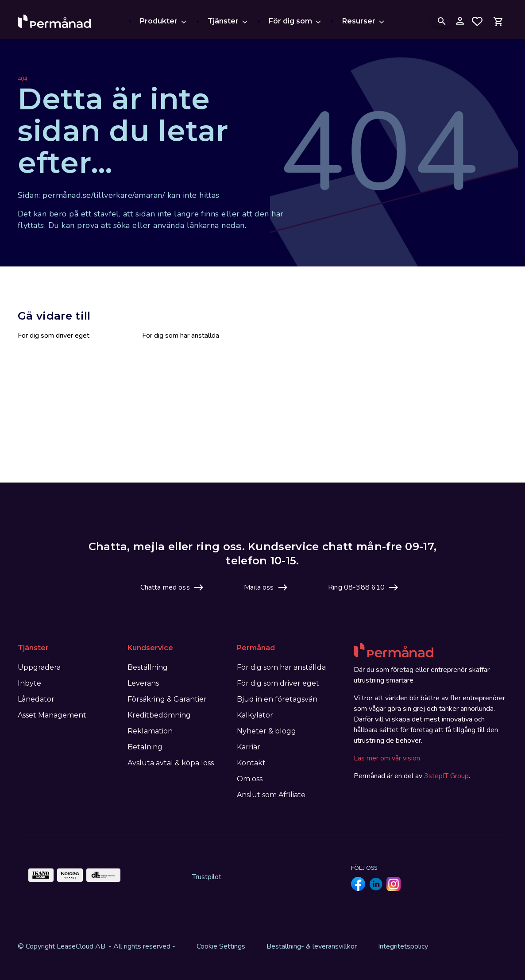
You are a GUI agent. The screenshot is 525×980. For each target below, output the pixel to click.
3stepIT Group (446, 776)
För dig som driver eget (54, 336)
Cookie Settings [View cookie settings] (221, 946)
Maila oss (259, 587)
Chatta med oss (165, 587)
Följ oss (364, 868)
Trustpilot (207, 877)
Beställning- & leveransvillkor (312, 946)
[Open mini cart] (498, 21)
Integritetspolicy (403, 946)
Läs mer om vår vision (387, 758)
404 (22, 79)
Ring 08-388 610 (356, 587)
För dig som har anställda (181, 336)
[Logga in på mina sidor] (459, 21)
